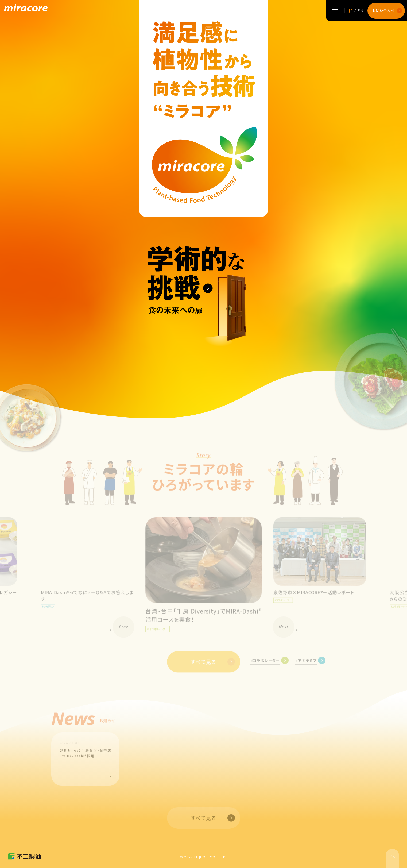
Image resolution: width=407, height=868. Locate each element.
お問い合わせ (383, 11)
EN (361, 11)
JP (351, 11)
